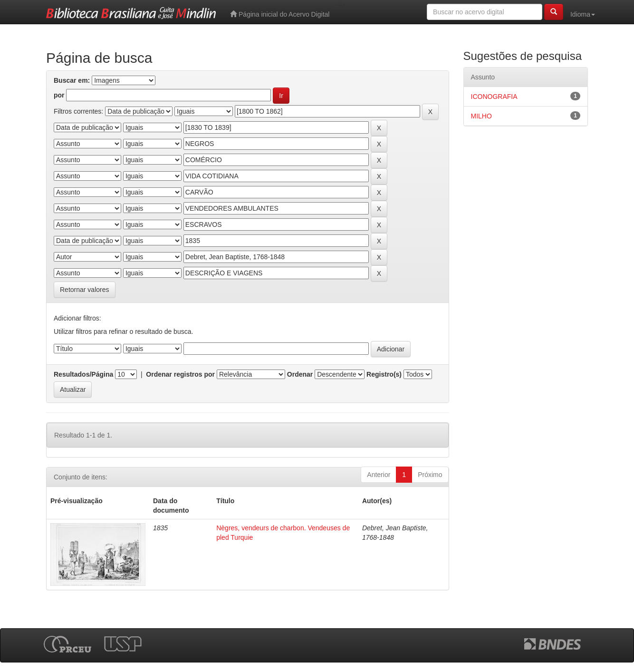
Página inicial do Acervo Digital (280, 14)
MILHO (481, 116)
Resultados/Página (83, 374)
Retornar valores (85, 290)
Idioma (583, 14)
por (59, 95)
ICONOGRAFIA (494, 97)
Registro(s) (384, 374)
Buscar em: (72, 80)
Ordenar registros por (180, 374)
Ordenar (300, 374)
